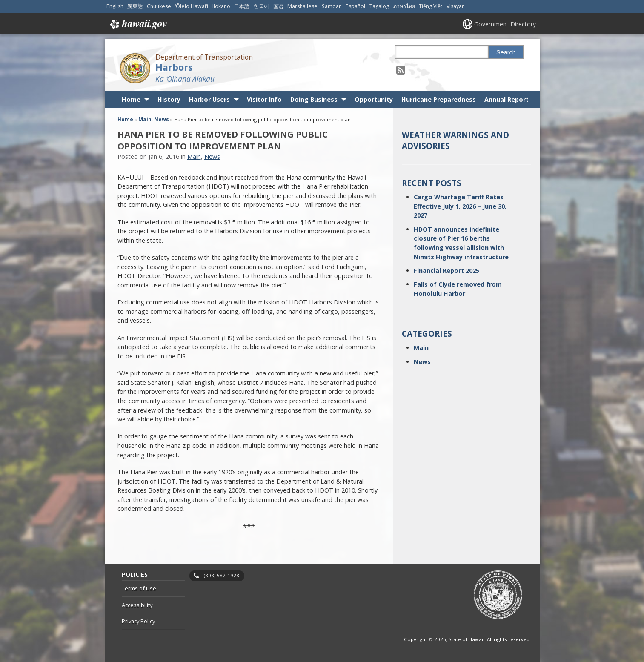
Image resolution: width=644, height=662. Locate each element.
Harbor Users (209, 99)
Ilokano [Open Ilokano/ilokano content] (221, 6)
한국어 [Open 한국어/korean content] (261, 6)
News (162, 119)
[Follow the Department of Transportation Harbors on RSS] (401, 70)
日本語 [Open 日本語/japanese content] (242, 6)
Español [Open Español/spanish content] (355, 6)
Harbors (174, 67)
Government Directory (505, 24)
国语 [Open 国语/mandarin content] (278, 6)
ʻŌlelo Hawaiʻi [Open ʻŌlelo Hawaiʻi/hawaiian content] (192, 6)
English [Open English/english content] (115, 6)
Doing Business (314, 99)
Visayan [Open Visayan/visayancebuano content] (456, 6)
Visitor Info (264, 99)
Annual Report (507, 99)
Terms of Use (139, 588)
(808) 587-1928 (222, 575)
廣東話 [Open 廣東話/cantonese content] (135, 6)
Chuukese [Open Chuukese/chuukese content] (159, 6)
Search (506, 52)
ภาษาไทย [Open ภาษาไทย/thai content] (404, 6)
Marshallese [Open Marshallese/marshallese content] (302, 6)
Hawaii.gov (138, 24)
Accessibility (137, 605)
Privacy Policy (138, 621)
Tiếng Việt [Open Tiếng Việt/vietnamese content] (431, 6)
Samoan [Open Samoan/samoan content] (332, 6)
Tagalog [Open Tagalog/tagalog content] (379, 6)
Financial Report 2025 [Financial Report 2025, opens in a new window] (447, 271)
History (169, 99)
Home (131, 99)
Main (145, 119)
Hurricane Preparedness (439, 99)
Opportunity (374, 99)
